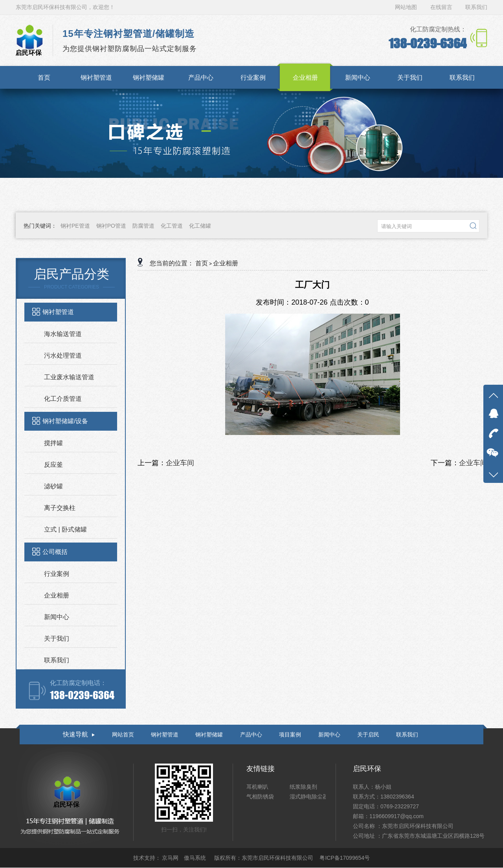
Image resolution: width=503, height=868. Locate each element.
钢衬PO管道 (111, 226)
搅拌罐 (53, 443)
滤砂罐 (53, 486)
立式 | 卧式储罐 (65, 529)
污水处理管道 (63, 355)
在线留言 (441, 7)
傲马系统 (196, 858)
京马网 (171, 858)
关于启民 (368, 735)
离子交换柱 (60, 508)
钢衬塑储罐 (209, 735)
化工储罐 (200, 226)
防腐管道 (143, 226)
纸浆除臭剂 (303, 787)
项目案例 (290, 735)
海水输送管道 (63, 334)
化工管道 (172, 226)
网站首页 (123, 735)
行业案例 (57, 574)
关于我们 (57, 639)
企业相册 (57, 595)
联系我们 (476, 7)
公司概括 (55, 552)
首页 (202, 263)
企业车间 (180, 463)
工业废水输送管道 (69, 377)
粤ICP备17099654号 (345, 858)
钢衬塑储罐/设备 (65, 421)
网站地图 (407, 7)
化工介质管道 (63, 399)
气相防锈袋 (260, 797)
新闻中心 (57, 617)
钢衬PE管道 (75, 226)
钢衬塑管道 (58, 312)
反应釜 (53, 465)
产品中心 (251, 735)
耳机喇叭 (257, 787)
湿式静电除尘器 (309, 797)
